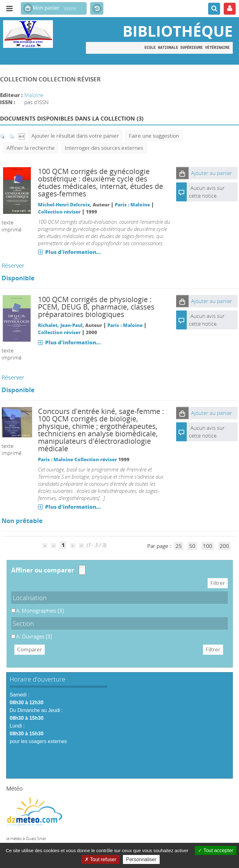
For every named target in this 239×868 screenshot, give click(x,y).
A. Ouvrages (11, 633)
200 (224, 546)
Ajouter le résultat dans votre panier (75, 136)
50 (192, 546)
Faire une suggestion (154, 136)
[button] (182, 173)
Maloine (34, 95)
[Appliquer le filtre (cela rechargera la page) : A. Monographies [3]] (40, 611)
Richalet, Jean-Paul (60, 325)
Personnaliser (141, 859)
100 (208, 546)
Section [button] (23, 623)
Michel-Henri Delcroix (64, 204)
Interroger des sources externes (104, 148)
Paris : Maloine (132, 204)
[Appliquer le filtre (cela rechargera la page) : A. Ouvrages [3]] (34, 636)
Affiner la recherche (31, 148)
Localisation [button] (30, 598)
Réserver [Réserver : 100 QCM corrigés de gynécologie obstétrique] (13, 265)
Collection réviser (59, 212)
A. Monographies (11, 607)
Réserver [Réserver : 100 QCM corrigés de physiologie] (13, 377)
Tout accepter (216, 850)
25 (179, 546)
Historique (97, 9)
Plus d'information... (73, 252)
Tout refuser (101, 859)
